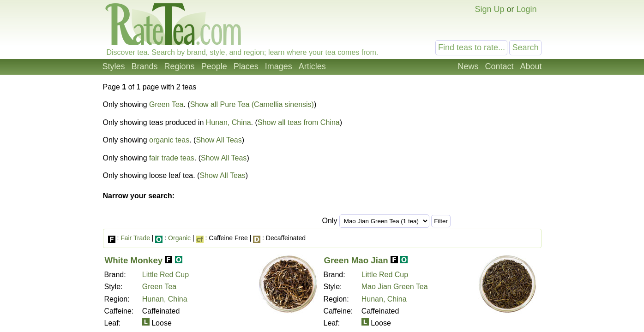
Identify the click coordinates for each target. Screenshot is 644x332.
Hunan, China (229, 122)
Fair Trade (135, 238)
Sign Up (489, 9)
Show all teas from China (299, 122)
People (214, 66)
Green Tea (166, 104)
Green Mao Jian (356, 260)
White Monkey (134, 260)
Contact (499, 66)
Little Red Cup (166, 275)
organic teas (169, 140)
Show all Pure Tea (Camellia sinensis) (252, 104)
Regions (180, 66)
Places (246, 66)
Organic (179, 238)
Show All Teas (219, 140)
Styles (114, 66)
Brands (145, 66)
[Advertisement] (464, 151)
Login (526, 9)
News (468, 66)
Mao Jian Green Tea (395, 287)
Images (279, 66)
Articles (312, 66)
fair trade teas (172, 158)
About (531, 66)
